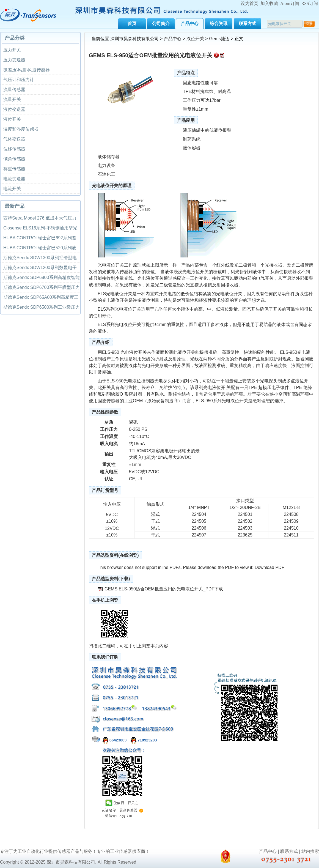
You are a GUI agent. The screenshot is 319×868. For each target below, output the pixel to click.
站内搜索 (310, 851)
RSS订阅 (310, 3)
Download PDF (269, 567)
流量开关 (12, 99)
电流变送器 (14, 179)
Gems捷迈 (219, 39)
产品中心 (190, 24)
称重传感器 (14, 169)
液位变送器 (14, 109)
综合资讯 (219, 24)
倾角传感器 (14, 159)
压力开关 (12, 50)
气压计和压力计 (19, 80)
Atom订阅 (290, 3)
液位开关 (195, 39)
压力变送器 (14, 60)
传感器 (126, 272)
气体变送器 (14, 139)
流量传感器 (14, 90)
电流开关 (12, 189)
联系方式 (248, 24)
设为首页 (249, 3)
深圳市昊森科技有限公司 (134, 39)
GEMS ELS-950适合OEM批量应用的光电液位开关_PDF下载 (164, 589)
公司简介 (161, 24)
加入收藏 (269, 3)
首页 (132, 24)
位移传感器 (14, 149)
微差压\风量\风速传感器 (27, 70)
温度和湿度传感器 (21, 129)
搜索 (309, 24)
